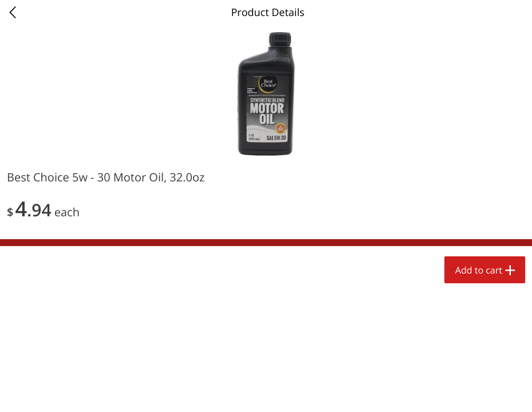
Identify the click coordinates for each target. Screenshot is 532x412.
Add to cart (479, 270)
